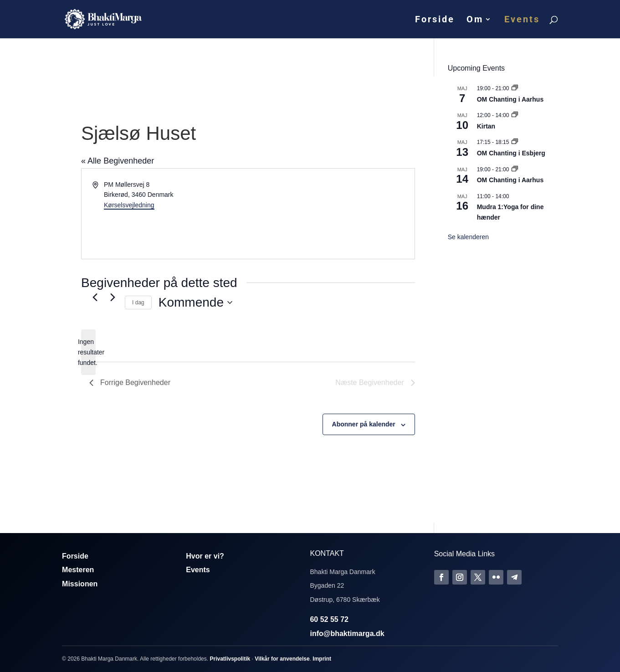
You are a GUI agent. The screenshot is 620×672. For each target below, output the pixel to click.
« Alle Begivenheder (118, 161)
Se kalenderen (468, 237)
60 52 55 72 (329, 619)
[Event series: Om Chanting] (515, 88)
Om (475, 20)
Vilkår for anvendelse (282, 659)
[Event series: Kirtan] (515, 115)
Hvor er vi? (205, 556)
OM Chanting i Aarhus (510, 99)
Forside (435, 20)
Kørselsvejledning (129, 205)
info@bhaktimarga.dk (347, 634)
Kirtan (486, 126)
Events (522, 20)
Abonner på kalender (364, 424)
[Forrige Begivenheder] (95, 297)
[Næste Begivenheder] (113, 297)
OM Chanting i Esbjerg (511, 153)
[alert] (88, 352)
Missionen (80, 584)
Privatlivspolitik (230, 659)
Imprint (322, 659)
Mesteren (78, 570)
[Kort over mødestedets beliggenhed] (330, 214)
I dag (138, 303)
